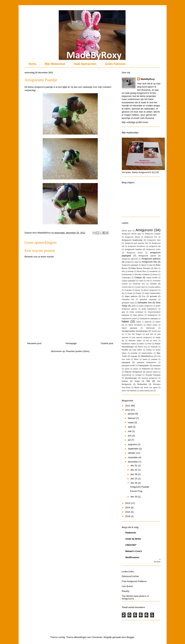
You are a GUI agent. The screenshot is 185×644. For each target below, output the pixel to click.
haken (126, 321)
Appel (144, 265)
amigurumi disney (132, 237)
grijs (123, 312)
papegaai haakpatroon (147, 362)
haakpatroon (152, 315)
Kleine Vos (142, 347)
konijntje (134, 353)
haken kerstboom (136, 325)
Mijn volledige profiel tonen (135, 122)
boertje (131, 271)
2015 (128, 512)
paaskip (154, 359)
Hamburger (151, 328)
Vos (148, 381)
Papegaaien (144, 365)
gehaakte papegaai (148, 299)
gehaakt (154, 296)
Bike (156, 268)
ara (151, 265)
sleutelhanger (131, 378)
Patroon (157, 369)
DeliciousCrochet (130, 576)
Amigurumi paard (135, 253)
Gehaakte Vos (145, 303)
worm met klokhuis (129, 391)
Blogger (130, 637)
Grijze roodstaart (136, 312)
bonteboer (154, 271)
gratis (134, 306)
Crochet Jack (140, 287)
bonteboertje (127, 275)
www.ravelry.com (146, 391)
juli (130, 440)
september (133, 449)
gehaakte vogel (128, 303)
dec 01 (134, 465)
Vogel (137, 381)
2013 (128, 503)
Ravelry (126, 591)
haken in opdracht (144, 322)
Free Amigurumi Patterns (134, 581)
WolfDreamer (132, 557)
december (133, 462)
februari (132, 418)
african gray (127, 231)
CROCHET (131, 545)
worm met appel (151, 388)
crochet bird (127, 287)
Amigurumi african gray (131, 234)
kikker (142, 344)
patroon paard (152, 372)
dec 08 (134, 474)
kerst (155, 341)
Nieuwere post (34, 343)
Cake (141, 281)
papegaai (126, 362)
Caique (138, 277)
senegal (138, 375)
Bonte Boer (142, 271)
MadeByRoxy (148, 79)
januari (132, 414)
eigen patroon (131, 296)
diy (123, 293)
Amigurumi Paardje (140, 487)
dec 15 (134, 479)
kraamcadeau (147, 353)
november (133, 457)
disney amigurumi (151, 290)
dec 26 (134, 483)
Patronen (146, 369)
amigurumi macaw (133, 249)
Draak (130, 293)
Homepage (71, 343)
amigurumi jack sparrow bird (136, 243)
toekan (125, 381)
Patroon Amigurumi (133, 372)
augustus (133, 444)
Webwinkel (142, 384)
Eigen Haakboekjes (153, 293)
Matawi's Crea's (134, 551)
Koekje (149, 350)
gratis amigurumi (146, 306)
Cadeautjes (126, 278)
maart (131, 422)
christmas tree (139, 284)
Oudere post (107, 343)
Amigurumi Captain (153, 234)
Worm (137, 387)
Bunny (155, 275)
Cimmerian (97, 637)
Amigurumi (144, 230)
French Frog (136, 491)
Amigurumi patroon (151, 259)
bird (123, 271)
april (130, 427)
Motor (136, 359)
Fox (144, 296)
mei (130, 431)
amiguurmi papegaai (130, 265)
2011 (128, 406)
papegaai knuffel (128, 366)
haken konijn (152, 325)
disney (138, 290)
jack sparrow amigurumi (142, 337)
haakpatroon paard (129, 319)
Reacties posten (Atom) (78, 351)
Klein (149, 344)
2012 (128, 410)
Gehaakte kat (128, 299)
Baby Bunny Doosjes (141, 268)
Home (33, 64)
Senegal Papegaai (153, 375)
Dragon (139, 293)
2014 (128, 507)
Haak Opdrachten (85, 64)
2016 (128, 516)
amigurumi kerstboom (137, 246)
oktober (132, 453)
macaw (134, 356)
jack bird (150, 334)
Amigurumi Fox (151, 237)
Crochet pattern (154, 287)
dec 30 (134, 497)
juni (130, 436)
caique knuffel (152, 278)
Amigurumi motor (153, 249)
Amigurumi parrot (147, 256)
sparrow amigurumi (149, 378)
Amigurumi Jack (154, 240)
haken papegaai (130, 328)
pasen (136, 369)
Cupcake (128, 290)
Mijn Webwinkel (55, 64)
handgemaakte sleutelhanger (135, 331)
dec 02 (134, 470)
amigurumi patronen (130, 259)
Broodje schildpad (142, 275)
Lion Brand (127, 586)
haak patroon (138, 315)
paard (145, 359)
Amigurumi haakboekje (132, 240)
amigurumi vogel (132, 262)
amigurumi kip (155, 246)
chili (148, 281)
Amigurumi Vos (149, 262)
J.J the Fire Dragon (133, 334)
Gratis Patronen (115, 64)
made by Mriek (133, 539)
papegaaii (157, 366)
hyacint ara (156, 331)
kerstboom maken (129, 344)
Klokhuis (154, 347)
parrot (127, 369)
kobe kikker (137, 350)
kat (147, 341)
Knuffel (125, 350)
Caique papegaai (129, 281)
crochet (153, 284)
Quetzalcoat (127, 375)
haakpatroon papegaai (149, 319)
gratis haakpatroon (150, 309)
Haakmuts (131, 533)
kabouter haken (135, 341)
